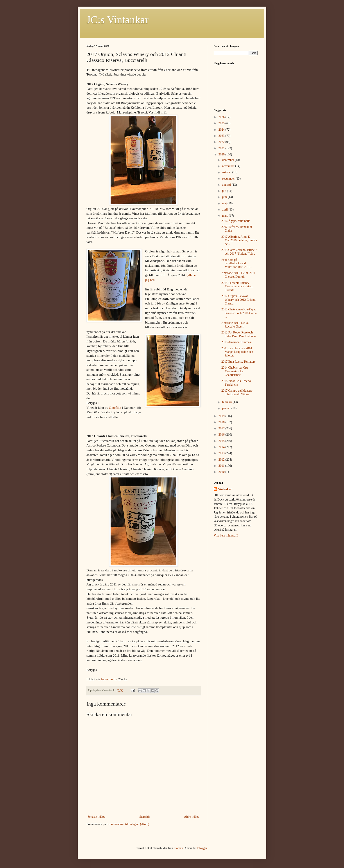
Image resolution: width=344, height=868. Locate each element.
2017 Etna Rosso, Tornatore (238, 362)
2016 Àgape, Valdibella (236, 221)
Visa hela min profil (226, 536)
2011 (222, 466)
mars (225, 216)
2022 (222, 142)
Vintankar (225, 489)
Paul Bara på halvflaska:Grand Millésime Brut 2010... (237, 264)
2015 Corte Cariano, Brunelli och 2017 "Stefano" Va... (239, 252)
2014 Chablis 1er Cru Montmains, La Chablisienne (235, 371)
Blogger (202, 848)
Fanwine (107, 679)
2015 (222, 441)
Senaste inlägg (96, 817)
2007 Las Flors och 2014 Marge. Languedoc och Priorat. (237, 352)
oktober (227, 172)
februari (227, 402)
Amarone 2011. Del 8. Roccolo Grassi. (235, 325)
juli (224, 191)
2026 (222, 117)
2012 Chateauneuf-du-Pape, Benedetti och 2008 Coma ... (239, 313)
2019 (222, 416)
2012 (222, 460)
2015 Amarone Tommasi (236, 342)
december (228, 160)
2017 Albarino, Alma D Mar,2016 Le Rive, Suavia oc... (239, 240)
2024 (222, 130)
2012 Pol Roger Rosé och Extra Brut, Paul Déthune (239, 334)
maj (225, 203)
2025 (222, 123)
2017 (222, 428)
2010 (222, 472)
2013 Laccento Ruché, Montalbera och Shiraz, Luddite (237, 287)
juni (225, 197)
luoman (178, 848)
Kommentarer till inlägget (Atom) (128, 824)
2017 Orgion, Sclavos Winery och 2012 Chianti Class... (238, 300)
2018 (222, 422)
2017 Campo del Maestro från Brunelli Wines (237, 393)
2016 (222, 435)
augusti (227, 185)
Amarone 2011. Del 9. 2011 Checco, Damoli (238, 275)
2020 (222, 154)
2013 (222, 453)
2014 (222, 447)
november (228, 166)
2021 (222, 148)
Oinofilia (115, 408)
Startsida (145, 817)
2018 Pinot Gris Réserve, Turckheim (237, 383)
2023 (222, 136)
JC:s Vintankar (117, 20)
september (229, 179)
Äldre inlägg (192, 817)
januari (227, 408)
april (225, 210)
